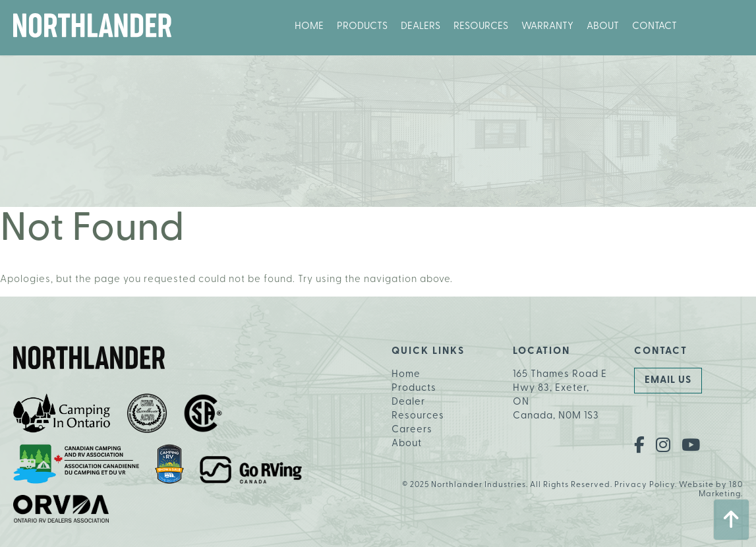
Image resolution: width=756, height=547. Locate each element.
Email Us (668, 381)
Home (309, 27)
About (603, 27)
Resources (481, 27)
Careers (412, 430)
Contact (654, 27)
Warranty (547, 27)
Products (362, 27)
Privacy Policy (645, 485)
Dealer (408, 402)
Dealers (421, 27)
